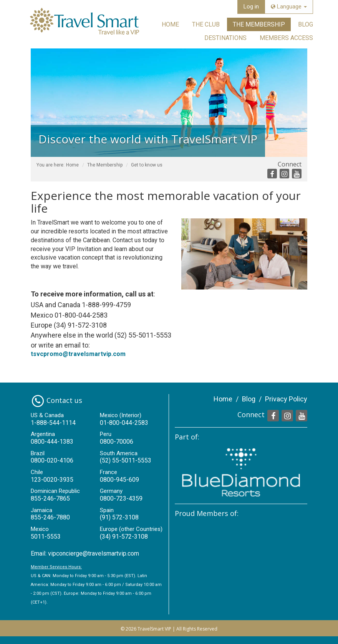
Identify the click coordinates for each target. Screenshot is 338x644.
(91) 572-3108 (119, 517)
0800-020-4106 (52, 460)
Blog (306, 24)
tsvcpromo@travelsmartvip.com (78, 354)
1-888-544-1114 (53, 423)
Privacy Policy (286, 399)
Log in (251, 7)
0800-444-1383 (52, 442)
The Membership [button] (259, 24)
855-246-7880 (50, 517)
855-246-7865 (50, 498)
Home (170, 24)
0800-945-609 (119, 480)
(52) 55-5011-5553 (126, 460)
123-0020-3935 (52, 480)
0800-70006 (117, 442)
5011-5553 (46, 537)
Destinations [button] (225, 38)
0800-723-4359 (121, 498)
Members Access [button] (286, 38)
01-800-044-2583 (124, 423)
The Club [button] (206, 24)
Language (289, 7)
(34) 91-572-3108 (124, 537)
